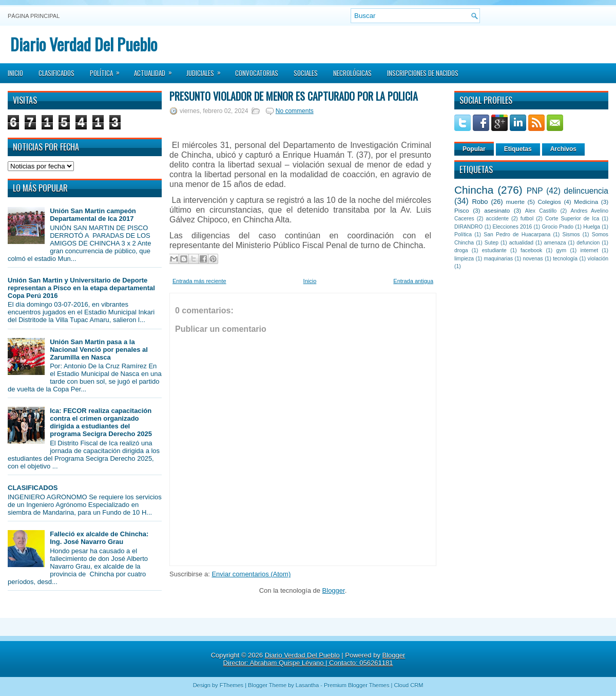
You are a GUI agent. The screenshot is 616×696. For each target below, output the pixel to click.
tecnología (565, 259)
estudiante (494, 250)
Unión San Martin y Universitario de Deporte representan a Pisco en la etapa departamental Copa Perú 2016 (81, 288)
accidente (497, 219)
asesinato (497, 210)
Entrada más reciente (199, 281)
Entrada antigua (413, 281)
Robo (480, 202)
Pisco (462, 210)
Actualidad (156, 70)
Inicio (15, 73)
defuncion (588, 243)
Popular (474, 149)
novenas (533, 259)
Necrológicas (352, 73)
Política (108, 70)
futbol (527, 219)
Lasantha (307, 685)
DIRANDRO (468, 227)
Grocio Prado (557, 227)
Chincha (474, 190)
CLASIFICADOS (33, 488)
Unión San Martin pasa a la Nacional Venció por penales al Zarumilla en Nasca (99, 350)
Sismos (571, 234)
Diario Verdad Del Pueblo (84, 44)
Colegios (549, 202)
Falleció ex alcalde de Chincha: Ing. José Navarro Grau (99, 538)
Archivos (563, 149)
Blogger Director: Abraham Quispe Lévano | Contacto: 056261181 (314, 659)
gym (562, 250)
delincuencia (586, 191)
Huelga (592, 227)
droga (461, 250)
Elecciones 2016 (513, 227)
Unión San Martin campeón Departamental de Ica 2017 (93, 215)
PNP (535, 191)
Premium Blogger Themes (357, 685)
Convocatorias (257, 73)
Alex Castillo (541, 211)
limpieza (464, 259)
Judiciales (207, 70)
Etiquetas (518, 149)
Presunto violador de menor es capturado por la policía (294, 96)
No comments (295, 111)
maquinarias (499, 259)
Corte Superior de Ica (572, 219)
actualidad (521, 243)
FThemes (232, 685)
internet (589, 250)
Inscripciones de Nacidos (423, 73)
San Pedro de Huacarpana (517, 234)
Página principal (34, 16)
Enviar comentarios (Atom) (251, 574)
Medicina (586, 202)
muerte (515, 202)
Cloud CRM (408, 685)
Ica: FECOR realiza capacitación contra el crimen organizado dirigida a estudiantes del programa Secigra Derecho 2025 (101, 422)
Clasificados (56, 73)
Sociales (306, 73)
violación (598, 259)
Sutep (492, 243)
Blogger (334, 590)
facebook (531, 250)
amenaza (555, 243)
